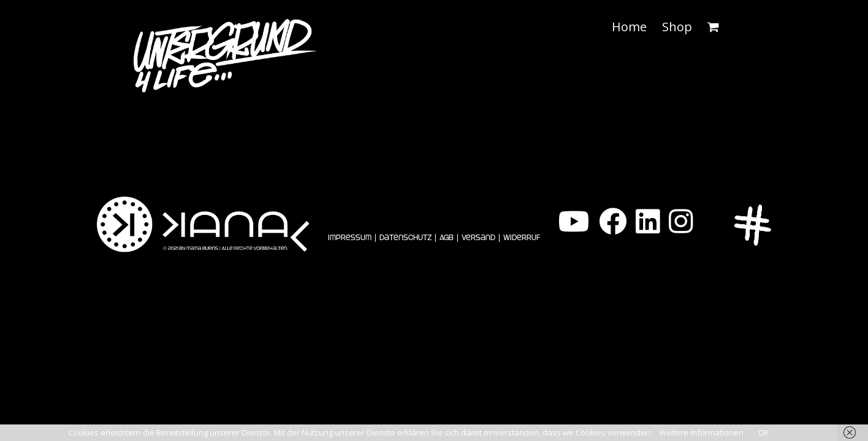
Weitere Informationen (701, 432)
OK (764, 432)
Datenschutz (405, 237)
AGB (447, 237)
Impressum (350, 237)
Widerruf (522, 237)
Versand (478, 237)
